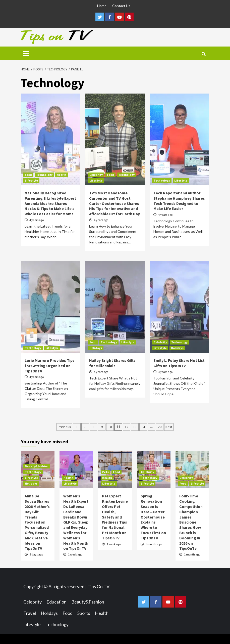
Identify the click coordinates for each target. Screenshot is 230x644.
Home (102, 6)
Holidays (96, 348)
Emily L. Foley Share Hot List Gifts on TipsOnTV (179, 363)
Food (28, 175)
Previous (64, 427)
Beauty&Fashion (37, 466)
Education (56, 602)
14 (143, 427)
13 (135, 427)
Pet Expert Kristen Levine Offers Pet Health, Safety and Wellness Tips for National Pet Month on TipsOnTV (115, 517)
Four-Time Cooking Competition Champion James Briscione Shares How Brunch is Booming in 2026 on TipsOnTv (191, 522)
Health (62, 175)
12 (127, 427)
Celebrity (96, 175)
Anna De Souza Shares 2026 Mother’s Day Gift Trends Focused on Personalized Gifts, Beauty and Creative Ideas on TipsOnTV (37, 522)
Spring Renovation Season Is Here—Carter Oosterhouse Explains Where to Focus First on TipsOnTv (153, 517)
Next (169, 427)
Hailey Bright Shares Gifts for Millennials (112, 363)
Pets (105, 472)
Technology (44, 175)
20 (160, 427)
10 (110, 427)
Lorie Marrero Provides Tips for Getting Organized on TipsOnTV (50, 366)
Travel (30, 613)
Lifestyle (31, 180)
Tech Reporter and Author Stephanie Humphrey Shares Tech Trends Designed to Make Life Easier (179, 201)
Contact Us (121, 6)
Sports (84, 613)
